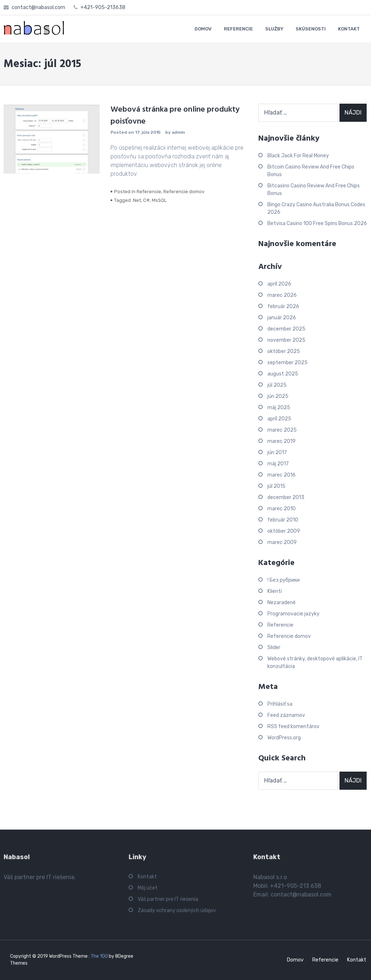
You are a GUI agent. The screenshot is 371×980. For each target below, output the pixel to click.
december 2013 (286, 497)
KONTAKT (349, 29)
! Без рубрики (284, 580)
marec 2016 (282, 475)
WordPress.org (284, 738)
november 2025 (286, 340)
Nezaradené (282, 603)
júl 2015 (276, 486)
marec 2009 (282, 542)
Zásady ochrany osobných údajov (177, 913)
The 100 (93, 957)
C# (146, 200)
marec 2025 (282, 430)
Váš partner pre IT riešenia (168, 902)
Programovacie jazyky (293, 614)
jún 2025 (278, 396)
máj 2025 (279, 408)
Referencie (149, 192)
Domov (295, 960)
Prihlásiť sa (280, 704)
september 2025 (287, 363)
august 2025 (283, 374)
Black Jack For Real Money (298, 156)
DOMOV (203, 29)
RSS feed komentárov (293, 726)
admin (178, 132)
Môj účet (148, 891)
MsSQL (159, 200)
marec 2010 (282, 509)
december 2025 (286, 329)
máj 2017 (278, 464)
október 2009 (284, 531)
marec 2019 (282, 441)
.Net (136, 200)
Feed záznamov (286, 715)
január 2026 (282, 318)
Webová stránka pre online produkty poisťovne (175, 116)
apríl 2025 (279, 419)
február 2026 (283, 306)
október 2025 (284, 351)
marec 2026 (282, 295)
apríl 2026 (279, 284)
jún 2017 (277, 452)
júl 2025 (277, 385)
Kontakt (147, 879)
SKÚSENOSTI (311, 29)
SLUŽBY (274, 29)
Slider (274, 647)
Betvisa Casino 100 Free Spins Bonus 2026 (317, 223)
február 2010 (283, 520)
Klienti (275, 591)
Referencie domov (184, 192)
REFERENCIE (238, 29)
